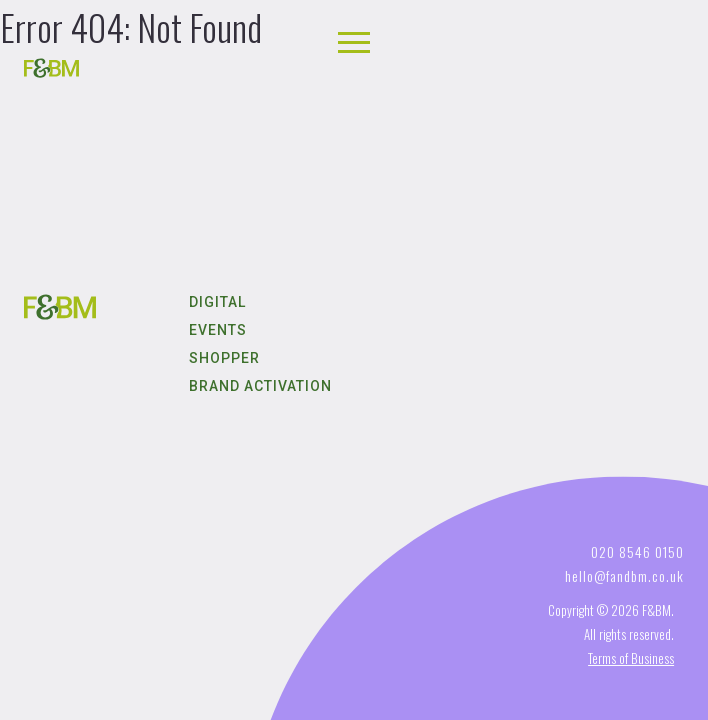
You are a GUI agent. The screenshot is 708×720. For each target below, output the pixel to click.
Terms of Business (631, 658)
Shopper (224, 358)
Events (218, 330)
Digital (217, 302)
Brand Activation (260, 386)
